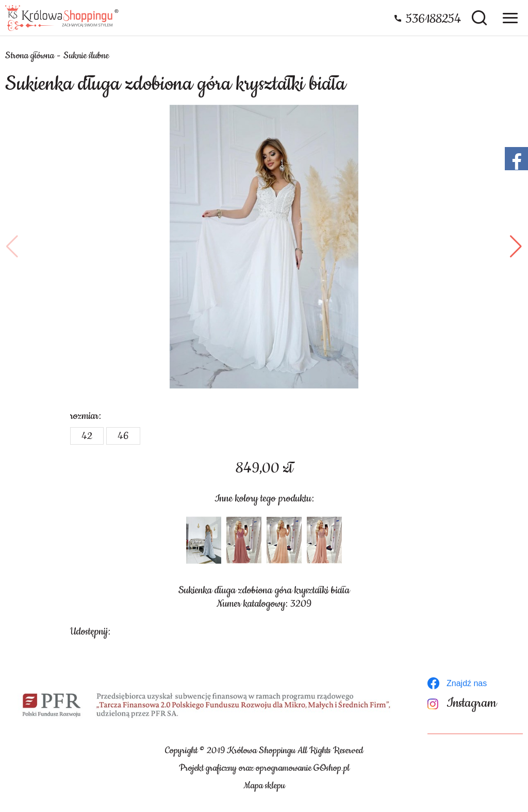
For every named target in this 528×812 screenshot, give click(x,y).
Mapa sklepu (264, 786)
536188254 (433, 19)
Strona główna (30, 56)
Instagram (472, 703)
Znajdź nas (467, 683)
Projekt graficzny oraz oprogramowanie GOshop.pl (264, 768)
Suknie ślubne (86, 56)
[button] (12, 247)
